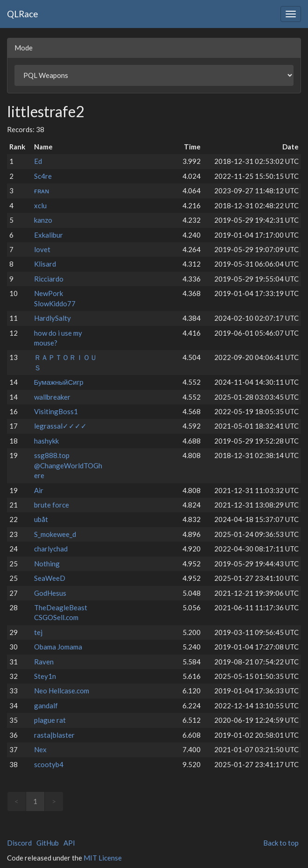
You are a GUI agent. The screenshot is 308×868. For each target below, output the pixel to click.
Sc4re (43, 176)
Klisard (45, 264)
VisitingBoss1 (56, 411)
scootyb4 (49, 764)
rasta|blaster (54, 735)
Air (39, 490)
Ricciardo (49, 279)
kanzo (43, 220)
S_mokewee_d (55, 534)
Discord (19, 843)
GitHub (48, 843)
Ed (38, 161)
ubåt (41, 519)
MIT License (103, 858)
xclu (40, 205)
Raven (44, 662)
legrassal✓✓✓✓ (60, 426)
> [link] (54, 801)
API (69, 843)
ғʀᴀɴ (42, 191)
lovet (42, 249)
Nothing (47, 564)
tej (38, 632)
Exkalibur (49, 235)
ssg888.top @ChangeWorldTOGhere (68, 465)
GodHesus (50, 593)
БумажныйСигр (59, 382)
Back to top (281, 843)
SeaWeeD (50, 578)
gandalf (46, 706)
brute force (52, 505)
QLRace (23, 14)
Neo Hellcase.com (62, 691)
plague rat (50, 720)
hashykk (46, 441)
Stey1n (45, 676)
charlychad (51, 549)
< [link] (17, 801)
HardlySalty (52, 318)
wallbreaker (52, 397)
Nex (40, 749)
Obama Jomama (58, 647)
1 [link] (35, 801)
